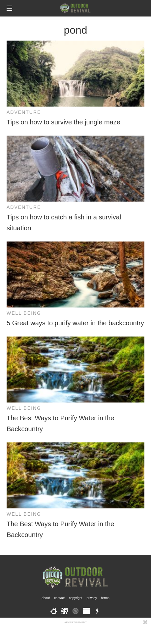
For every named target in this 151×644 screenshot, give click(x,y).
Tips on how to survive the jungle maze (63, 122)
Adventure (24, 112)
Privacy (92, 598)
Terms (105, 598)
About (46, 598)
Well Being (24, 313)
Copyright (76, 598)
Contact (59, 598)
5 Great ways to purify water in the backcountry (75, 323)
